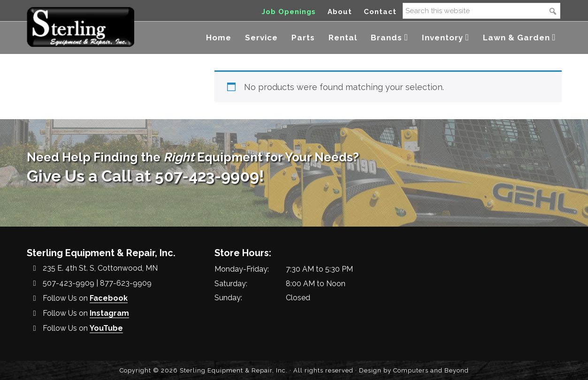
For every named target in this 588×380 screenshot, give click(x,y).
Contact (380, 12)
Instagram (109, 313)
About (340, 12)
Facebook (109, 298)
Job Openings (289, 12)
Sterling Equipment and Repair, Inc (80, 27)
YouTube (106, 328)
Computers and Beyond (431, 370)
